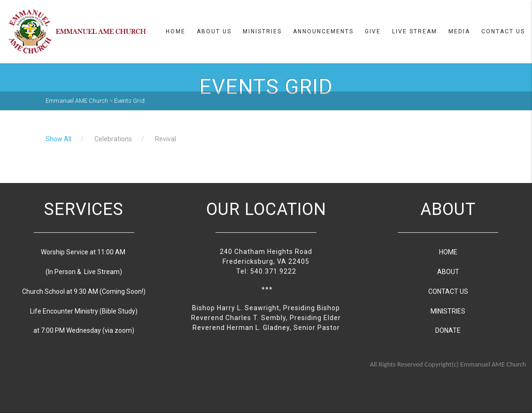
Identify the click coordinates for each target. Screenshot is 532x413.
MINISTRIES (448, 311)
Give (373, 31)
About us (214, 31)
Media (459, 31)
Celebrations (113, 139)
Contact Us (503, 31)
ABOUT (448, 272)
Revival (166, 139)
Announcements (323, 31)
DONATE (448, 330)
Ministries (262, 31)
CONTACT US (448, 291)
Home (176, 31)
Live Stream (415, 31)
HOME (448, 252)
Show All (58, 139)
